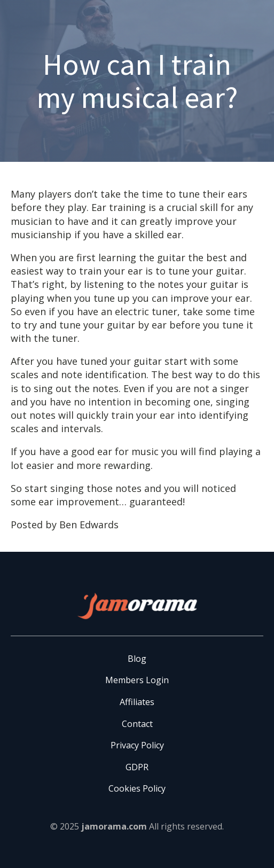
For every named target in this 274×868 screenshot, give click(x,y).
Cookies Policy (137, 788)
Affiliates (137, 702)
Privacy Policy (137, 745)
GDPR (137, 767)
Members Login (137, 680)
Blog (137, 659)
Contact (137, 724)
